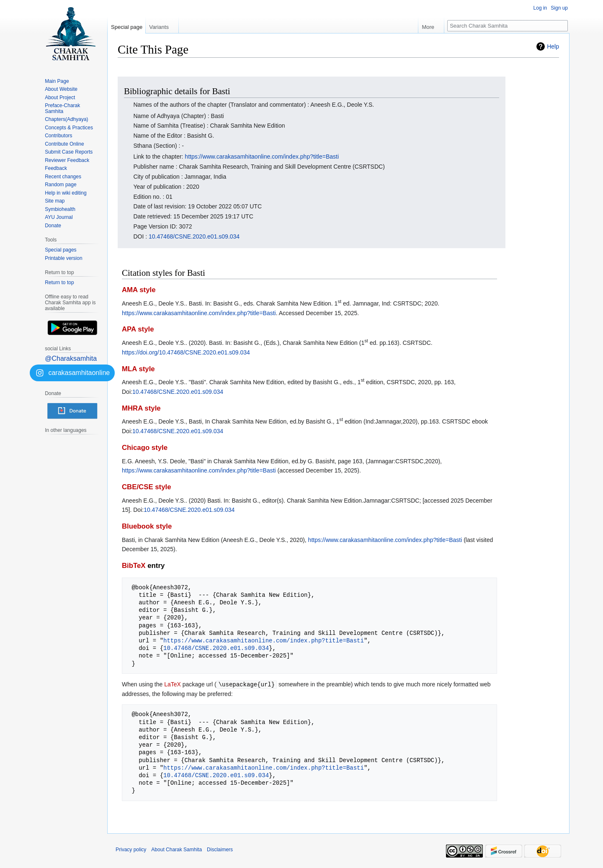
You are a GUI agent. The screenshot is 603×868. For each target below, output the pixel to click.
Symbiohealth (60, 209)
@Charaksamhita (71, 358)
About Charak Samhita (177, 849)
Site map (55, 201)
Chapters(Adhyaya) (66, 119)
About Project (60, 98)
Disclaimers (220, 849)
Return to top (59, 282)
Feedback (56, 168)
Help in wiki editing (66, 193)
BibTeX (134, 566)
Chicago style (145, 448)
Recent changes (63, 177)
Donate (53, 226)
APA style (138, 329)
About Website (61, 89)
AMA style (139, 290)
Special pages (61, 250)
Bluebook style (147, 526)
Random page (61, 185)
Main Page (57, 81)
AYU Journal (59, 217)
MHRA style (141, 408)
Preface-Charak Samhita (62, 108)
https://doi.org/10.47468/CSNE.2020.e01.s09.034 (186, 352)
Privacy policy (131, 849)
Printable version (63, 258)
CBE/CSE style (147, 487)
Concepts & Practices (69, 128)
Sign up (559, 8)
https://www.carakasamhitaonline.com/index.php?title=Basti (262, 157)
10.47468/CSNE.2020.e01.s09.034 (194, 236)
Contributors (58, 136)
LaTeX (173, 684)
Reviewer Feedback (67, 160)
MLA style (138, 369)
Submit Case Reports (69, 152)
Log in (540, 8)
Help (553, 46)
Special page (127, 27)
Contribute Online (64, 144)
